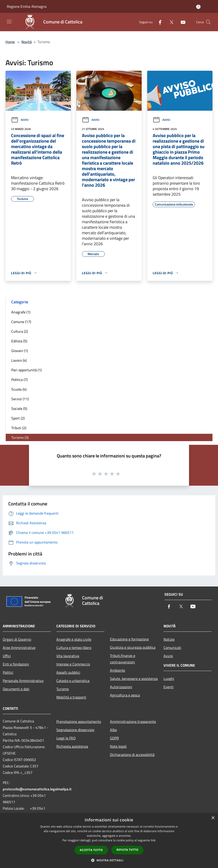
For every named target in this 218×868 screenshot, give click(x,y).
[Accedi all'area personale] (198, 7)
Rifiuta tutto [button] (128, 850)
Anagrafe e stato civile (74, 639)
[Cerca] (208, 22)
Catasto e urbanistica (73, 681)
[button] (109, 860)
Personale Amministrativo (23, 681)
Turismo (63, 689)
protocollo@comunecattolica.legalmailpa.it (37, 789)
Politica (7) (19, 380)
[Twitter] (170, 22)
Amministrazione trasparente (133, 721)
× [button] (213, 818)
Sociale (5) (19, 409)
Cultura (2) (20, 331)
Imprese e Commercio (73, 664)
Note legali (118, 746)
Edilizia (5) (19, 341)
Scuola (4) (19, 389)
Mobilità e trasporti (71, 697)
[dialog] (109, 841)
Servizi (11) (20, 399)
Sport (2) (18, 418)
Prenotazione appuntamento (79, 721)
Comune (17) (21, 322)
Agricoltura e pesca (125, 695)
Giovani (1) (20, 351)
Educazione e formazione (129, 639)
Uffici (7, 656)
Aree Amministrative (19, 648)
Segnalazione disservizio (75, 730)
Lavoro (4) (19, 360)
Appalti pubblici (68, 672)
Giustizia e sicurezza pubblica (133, 647)
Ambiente (118, 670)
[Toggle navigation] (9, 22)
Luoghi (169, 679)
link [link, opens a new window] (153, 840)
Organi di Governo (17, 639)
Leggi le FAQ (66, 738)
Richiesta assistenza (72, 746)
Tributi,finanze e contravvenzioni (123, 659)
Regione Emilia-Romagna (27, 6)
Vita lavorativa (68, 656)
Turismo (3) (20, 437)
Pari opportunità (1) (26, 370)
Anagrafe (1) (21, 312)
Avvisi (20, 120)
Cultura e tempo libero (74, 648)
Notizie (169, 639)
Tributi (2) (19, 428)
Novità (27, 42)
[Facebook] (158, 22)
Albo (113, 730)
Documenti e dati (16, 689)
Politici (8, 672)
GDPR (114, 738)
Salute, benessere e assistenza (134, 679)
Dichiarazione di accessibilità (132, 755)
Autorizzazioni (121, 687)
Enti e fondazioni (16, 664)
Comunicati (172, 648)
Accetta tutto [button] (91, 850)
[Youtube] (181, 22)
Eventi (169, 687)
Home (10, 42)
